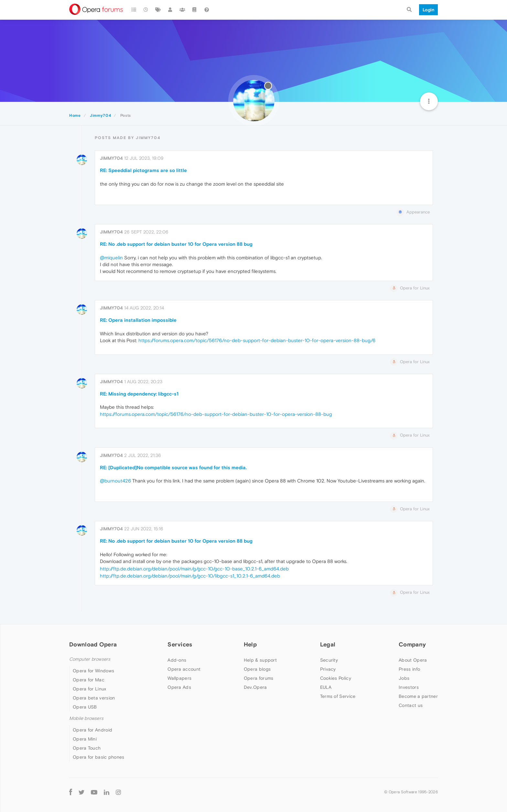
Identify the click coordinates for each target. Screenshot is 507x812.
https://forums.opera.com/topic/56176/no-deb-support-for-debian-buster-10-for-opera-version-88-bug (216, 414)
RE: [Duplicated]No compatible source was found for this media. (173, 467)
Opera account (184, 669)
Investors (409, 687)
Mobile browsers (86, 718)
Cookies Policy (336, 678)
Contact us (411, 705)
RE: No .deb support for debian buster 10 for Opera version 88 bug (176, 244)
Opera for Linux (90, 689)
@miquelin (111, 258)
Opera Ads (179, 687)
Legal (328, 644)
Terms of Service (338, 696)
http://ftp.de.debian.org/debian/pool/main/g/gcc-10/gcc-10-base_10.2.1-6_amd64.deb (194, 569)
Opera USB (85, 707)
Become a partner (418, 696)
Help (250, 644)
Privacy (328, 669)
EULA (326, 687)
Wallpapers (179, 678)
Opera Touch (87, 748)
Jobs (404, 678)
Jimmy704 (111, 158)
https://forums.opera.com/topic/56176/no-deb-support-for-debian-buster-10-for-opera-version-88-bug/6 (257, 340)
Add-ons (177, 660)
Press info (409, 669)
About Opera (413, 660)
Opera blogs (257, 669)
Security (329, 660)
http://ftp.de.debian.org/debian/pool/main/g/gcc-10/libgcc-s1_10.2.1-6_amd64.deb (190, 576)
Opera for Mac (89, 680)
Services (180, 644)
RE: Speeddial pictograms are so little (143, 170)
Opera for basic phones (99, 757)
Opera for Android (92, 730)
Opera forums (259, 678)
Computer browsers (90, 659)
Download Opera (93, 644)
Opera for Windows (93, 671)
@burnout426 (115, 481)
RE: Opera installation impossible (138, 320)
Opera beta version (94, 698)
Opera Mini (85, 739)
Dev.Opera (255, 687)
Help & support (260, 660)
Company (412, 644)
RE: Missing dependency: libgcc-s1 (139, 394)
